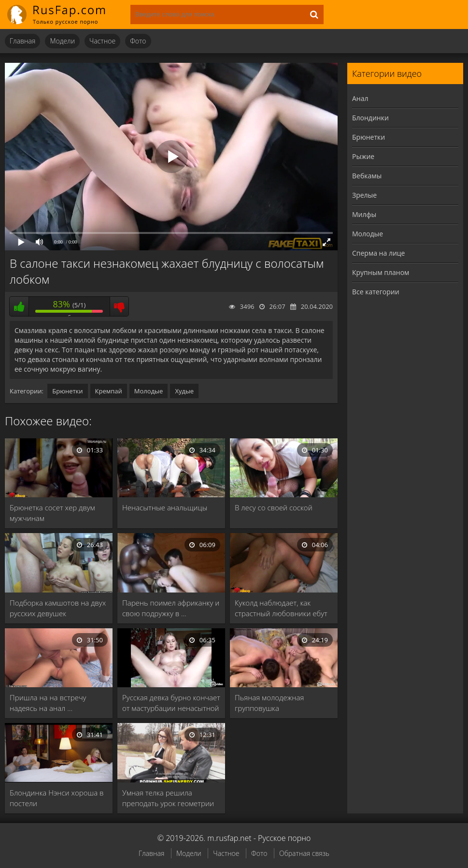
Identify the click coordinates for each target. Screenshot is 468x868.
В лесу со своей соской (274, 507)
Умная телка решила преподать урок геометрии (168, 798)
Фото (138, 41)
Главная (22, 41)
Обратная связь (304, 853)
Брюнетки (67, 391)
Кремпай (109, 391)
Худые (184, 391)
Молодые (149, 391)
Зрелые (364, 195)
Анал (360, 98)
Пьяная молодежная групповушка (269, 703)
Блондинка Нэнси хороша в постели (57, 798)
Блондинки (370, 118)
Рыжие (363, 156)
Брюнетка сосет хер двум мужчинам (52, 513)
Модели (62, 41)
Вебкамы (367, 176)
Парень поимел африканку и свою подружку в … (171, 608)
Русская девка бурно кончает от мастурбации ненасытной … (171, 703)
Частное (102, 41)
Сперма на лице (378, 253)
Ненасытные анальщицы (165, 507)
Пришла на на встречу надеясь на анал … (48, 703)
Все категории (376, 292)
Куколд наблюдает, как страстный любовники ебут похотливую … (281, 608)
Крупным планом (381, 272)
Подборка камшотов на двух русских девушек (58, 608)
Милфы (364, 214)
